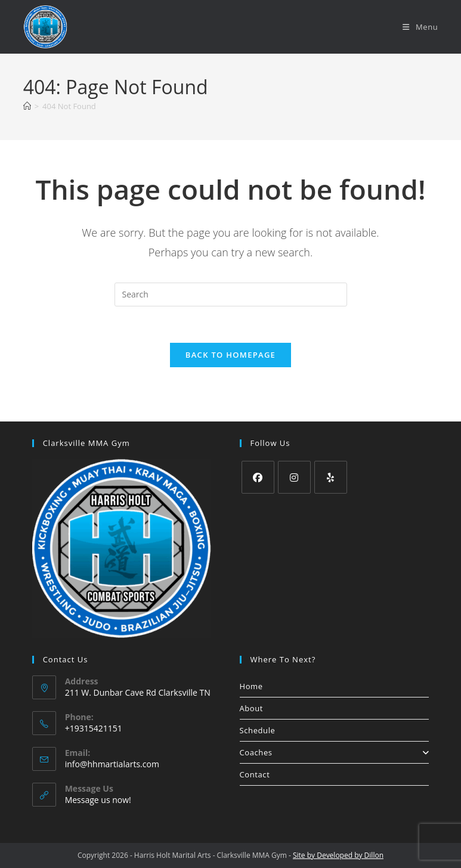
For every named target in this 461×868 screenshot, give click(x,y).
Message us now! (98, 800)
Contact (255, 774)
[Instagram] (294, 477)
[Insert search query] (231, 294)
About (252, 708)
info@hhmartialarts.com (112, 764)
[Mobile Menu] (420, 27)
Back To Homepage (230, 355)
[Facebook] (258, 477)
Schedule (258, 730)
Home (251, 686)
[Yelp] (331, 477)
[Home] (27, 106)
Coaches (335, 752)
